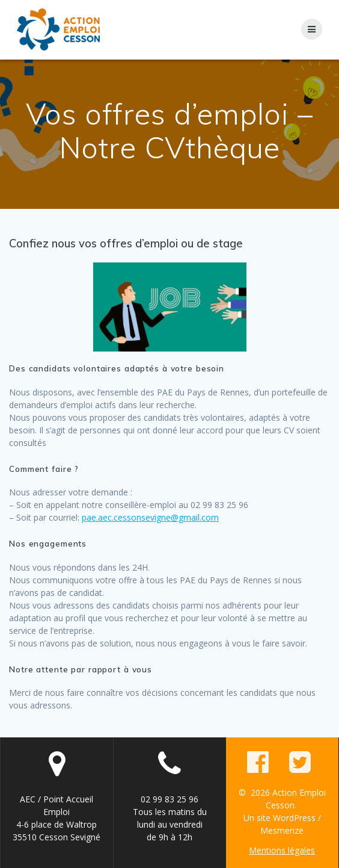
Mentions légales (282, 850)
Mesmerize (282, 830)
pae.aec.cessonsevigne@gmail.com (150, 517)
